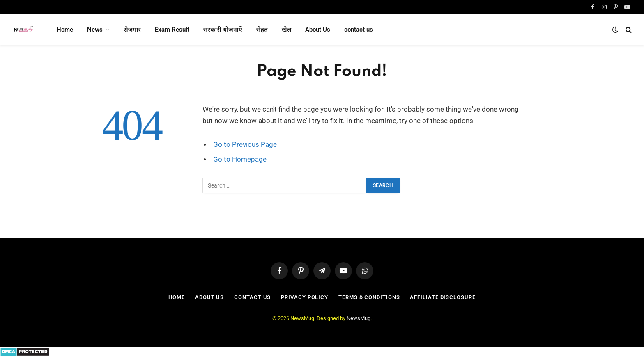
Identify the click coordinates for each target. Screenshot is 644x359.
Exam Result (172, 30)
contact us (359, 30)
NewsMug (359, 318)
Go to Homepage (240, 159)
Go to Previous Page (245, 145)
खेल (287, 30)
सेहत (262, 30)
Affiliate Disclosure (443, 297)
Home (65, 30)
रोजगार (132, 30)
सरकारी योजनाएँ (223, 30)
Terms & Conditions (369, 297)
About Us (318, 30)
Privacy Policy (305, 297)
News (95, 30)
